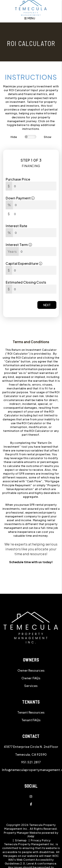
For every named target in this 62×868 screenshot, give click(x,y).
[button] (31, 796)
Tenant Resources (31, 712)
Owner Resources (31, 670)
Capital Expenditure (24, 263)
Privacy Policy (41, 840)
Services (31, 686)
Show (48, 137)
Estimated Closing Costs (26, 282)
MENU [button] (30, 18)
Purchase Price (18, 179)
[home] (31, 9)
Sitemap (21, 840)
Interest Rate (16, 226)
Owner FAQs (31, 678)
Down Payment (20, 198)
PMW (31, 836)
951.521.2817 (31, 762)
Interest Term (19, 245)
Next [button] (47, 305)
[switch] (30, 137)
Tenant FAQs (31, 720)
